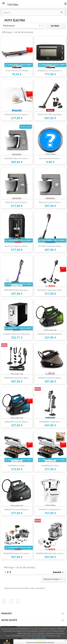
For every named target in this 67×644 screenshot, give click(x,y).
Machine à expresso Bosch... (17, 246)
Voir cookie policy (38, 638)
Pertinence (22, 26)
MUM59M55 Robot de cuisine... (17, 553)
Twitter (11, 601)
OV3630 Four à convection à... (50, 71)
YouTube (18, 601)
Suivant (59, 572)
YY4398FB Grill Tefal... (50, 466)
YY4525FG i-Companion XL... (50, 509)
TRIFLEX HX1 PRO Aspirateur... (50, 114)
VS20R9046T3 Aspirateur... (50, 422)
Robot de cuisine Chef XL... (17, 202)
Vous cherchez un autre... (50, 158)
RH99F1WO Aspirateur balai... (17, 378)
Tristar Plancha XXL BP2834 (17, 71)
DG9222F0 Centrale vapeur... (17, 422)
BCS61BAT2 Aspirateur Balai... (50, 290)
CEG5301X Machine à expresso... (17, 334)
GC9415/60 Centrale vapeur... (17, 114)
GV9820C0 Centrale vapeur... (50, 378)
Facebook (4, 601)
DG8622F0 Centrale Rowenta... (17, 509)
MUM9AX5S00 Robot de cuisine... (50, 553)
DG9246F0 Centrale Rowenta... (50, 334)
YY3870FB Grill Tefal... (17, 466)
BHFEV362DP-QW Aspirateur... (17, 290)
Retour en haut (53, 579)
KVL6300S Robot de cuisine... (17, 158)
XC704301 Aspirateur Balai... (50, 246)
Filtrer (55, 26)
